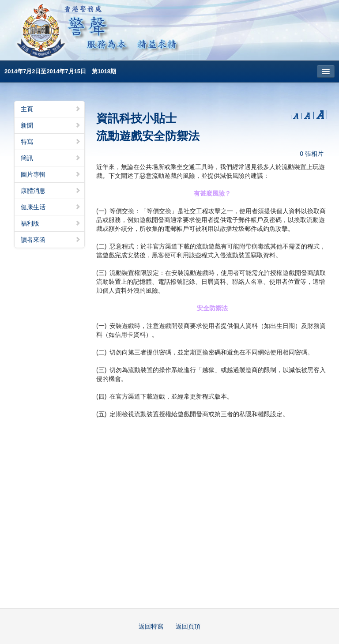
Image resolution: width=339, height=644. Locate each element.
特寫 (51, 142)
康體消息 (51, 191)
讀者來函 (51, 240)
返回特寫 (151, 626)
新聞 (51, 125)
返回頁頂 (188, 626)
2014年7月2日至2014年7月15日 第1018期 (60, 71)
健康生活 (51, 207)
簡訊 (51, 158)
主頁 (51, 109)
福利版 (51, 223)
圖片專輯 (51, 174)
